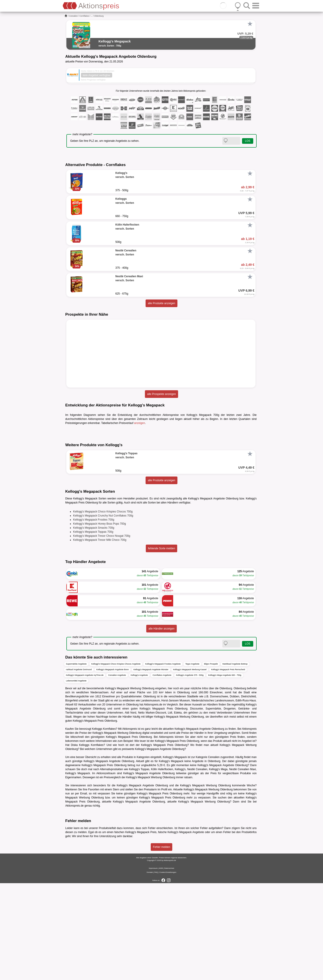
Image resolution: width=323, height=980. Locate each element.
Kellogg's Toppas (139, 866)
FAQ (156, 969)
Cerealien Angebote (117, 772)
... (92, 16)
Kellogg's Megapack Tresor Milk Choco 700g (100, 637)
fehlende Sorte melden (162, 645)
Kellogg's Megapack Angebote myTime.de (85, 772)
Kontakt (150, 969)
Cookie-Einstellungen (168, 969)
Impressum (153, 965)
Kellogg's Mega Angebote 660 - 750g (225, 772)
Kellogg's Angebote (139, 772)
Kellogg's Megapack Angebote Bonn (113, 767)
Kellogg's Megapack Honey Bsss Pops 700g (99, 621)
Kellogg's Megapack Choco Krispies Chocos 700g (103, 609)
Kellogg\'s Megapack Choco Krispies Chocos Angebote (116, 761)
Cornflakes (84, 16)
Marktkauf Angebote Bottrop (235, 761)
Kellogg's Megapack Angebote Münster (151, 767)
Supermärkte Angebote (76, 761)
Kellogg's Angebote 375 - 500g (190, 772)
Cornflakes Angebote (162, 772)
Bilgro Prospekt (211, 761)
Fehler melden (162, 944)
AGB (161, 965)
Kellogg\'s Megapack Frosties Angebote (163, 761)
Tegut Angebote (192, 761)
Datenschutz (169, 965)
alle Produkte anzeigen (161, 303)
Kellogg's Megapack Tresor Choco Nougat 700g (102, 633)
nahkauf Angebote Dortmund (79, 767)
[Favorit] (250, 24)
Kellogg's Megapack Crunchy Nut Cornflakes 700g (103, 613)
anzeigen (140, 423)
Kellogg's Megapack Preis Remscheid (228, 767)
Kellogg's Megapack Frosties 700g (94, 617)
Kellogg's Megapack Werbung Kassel (190, 767)
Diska (74, 842)
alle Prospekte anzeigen (161, 394)
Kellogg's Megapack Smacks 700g (94, 625)
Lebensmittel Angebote (76, 778)
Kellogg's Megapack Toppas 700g (93, 629)
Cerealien (73, 16)
